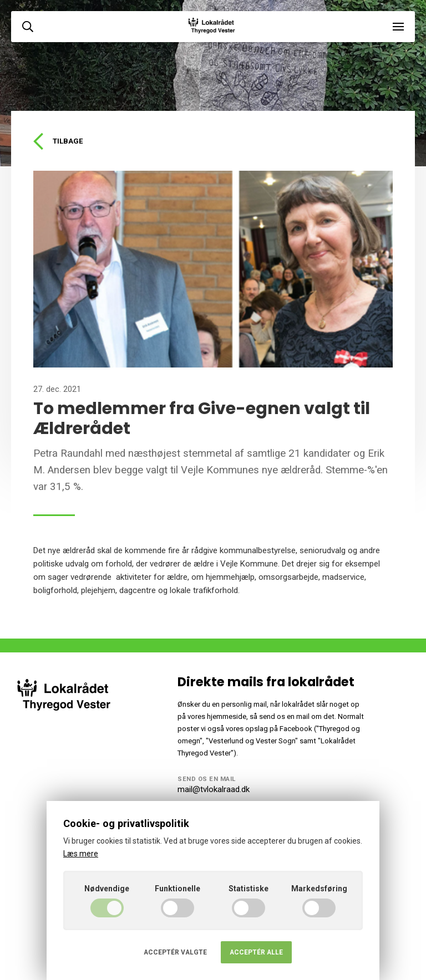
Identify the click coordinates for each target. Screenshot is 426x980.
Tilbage (58, 141)
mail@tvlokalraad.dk (214, 789)
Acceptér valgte (175, 952)
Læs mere (81, 854)
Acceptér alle (256, 952)
